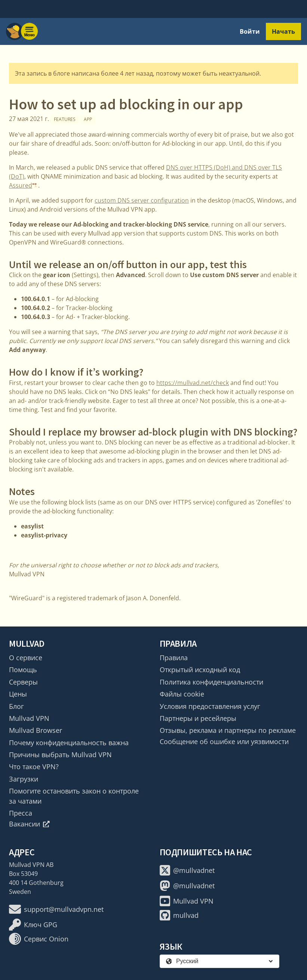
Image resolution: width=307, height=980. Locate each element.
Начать (283, 31)
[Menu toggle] (30, 31)
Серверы (23, 682)
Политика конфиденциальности (211, 682)
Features (65, 119)
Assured (21, 185)
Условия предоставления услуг (210, 706)
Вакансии (29, 824)
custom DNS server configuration (142, 200)
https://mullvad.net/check (193, 383)
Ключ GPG (33, 925)
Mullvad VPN (29, 718)
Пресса (21, 813)
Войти (250, 31)
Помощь (23, 670)
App (88, 119)
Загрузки (24, 779)
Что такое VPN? (34, 767)
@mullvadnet (187, 870)
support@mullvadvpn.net (56, 909)
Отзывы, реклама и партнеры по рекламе (228, 730)
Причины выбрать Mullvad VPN (60, 755)
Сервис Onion (39, 939)
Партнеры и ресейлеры (198, 718)
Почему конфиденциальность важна (69, 743)
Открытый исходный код (200, 670)
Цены (18, 694)
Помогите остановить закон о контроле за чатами (74, 796)
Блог (16, 706)
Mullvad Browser (36, 730)
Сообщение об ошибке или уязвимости (224, 741)
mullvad (179, 915)
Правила (174, 658)
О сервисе (26, 658)
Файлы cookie (182, 694)
